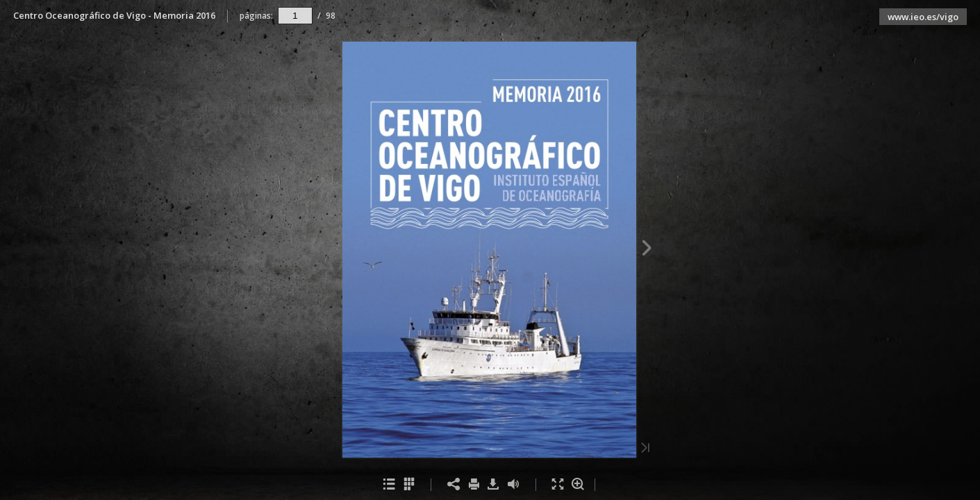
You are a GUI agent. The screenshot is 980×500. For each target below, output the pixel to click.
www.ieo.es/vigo (923, 17)
